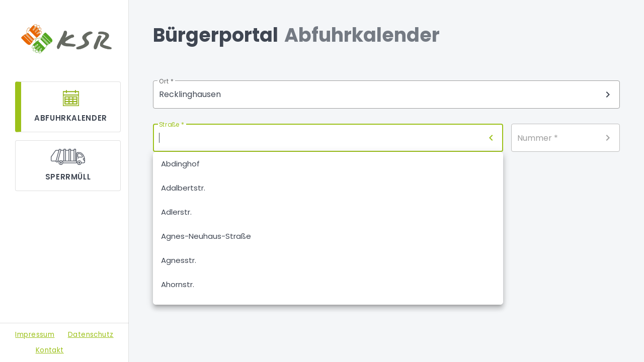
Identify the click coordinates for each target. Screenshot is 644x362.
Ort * (166, 82)
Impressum (35, 335)
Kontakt (50, 350)
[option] (328, 164)
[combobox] (386, 95)
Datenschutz (91, 335)
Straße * (172, 125)
